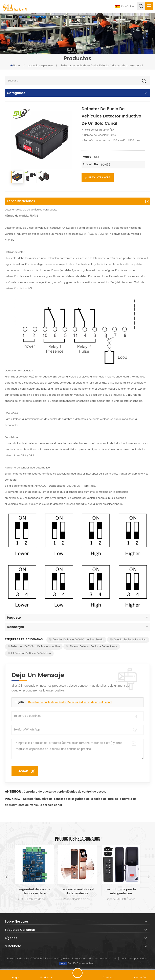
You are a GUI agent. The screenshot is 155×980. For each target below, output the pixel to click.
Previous (6, 877)
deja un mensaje (77, 973)
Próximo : (14, 799)
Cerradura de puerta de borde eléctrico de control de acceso (65, 792)
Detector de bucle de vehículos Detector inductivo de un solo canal (70, 702)
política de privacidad (134, 959)
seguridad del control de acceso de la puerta (35, 891)
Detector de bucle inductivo (128, 640)
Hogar (15, 66)
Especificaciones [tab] (21, 201)
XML (114, 959)
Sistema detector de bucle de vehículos (92, 646)
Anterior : (14, 792)
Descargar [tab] (77, 627)
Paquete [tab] (77, 618)
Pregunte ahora (98, 178)
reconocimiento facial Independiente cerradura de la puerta (78, 891)
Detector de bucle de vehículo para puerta (76, 640)
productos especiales (40, 66)
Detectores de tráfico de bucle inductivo (34, 646)
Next (149, 877)
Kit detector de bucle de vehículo (29, 653)
